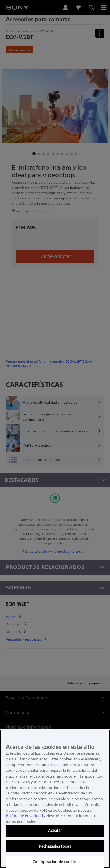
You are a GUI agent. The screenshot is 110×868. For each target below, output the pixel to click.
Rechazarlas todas (55, 846)
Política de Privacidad (24, 816)
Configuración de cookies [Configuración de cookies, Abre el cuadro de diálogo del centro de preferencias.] (55, 862)
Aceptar (55, 831)
